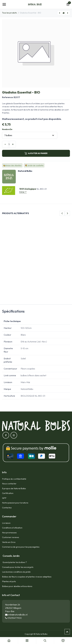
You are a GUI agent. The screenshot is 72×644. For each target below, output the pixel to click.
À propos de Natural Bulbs (14, 488)
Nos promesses (9, 533)
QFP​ (4, 498)
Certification (8, 493)
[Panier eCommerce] (68, 4)
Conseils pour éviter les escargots (18, 567)
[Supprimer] (5, 144)
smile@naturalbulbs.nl (17, 615)
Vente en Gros (9, 542)
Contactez (7, 508)
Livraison (6, 523)
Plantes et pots (9, 581)
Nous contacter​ (9, 484)
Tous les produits (9, 13)
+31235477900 (14, 618)
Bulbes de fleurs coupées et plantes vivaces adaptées (27, 577)
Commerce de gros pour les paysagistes (21, 547)
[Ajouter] (13, 144)
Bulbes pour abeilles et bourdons (17, 586)
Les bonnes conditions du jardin (16, 572)
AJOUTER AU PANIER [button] (36, 153)
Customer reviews (11, 537)
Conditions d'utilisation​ (12, 528)
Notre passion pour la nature (15, 503)
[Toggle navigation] (4, 4)
